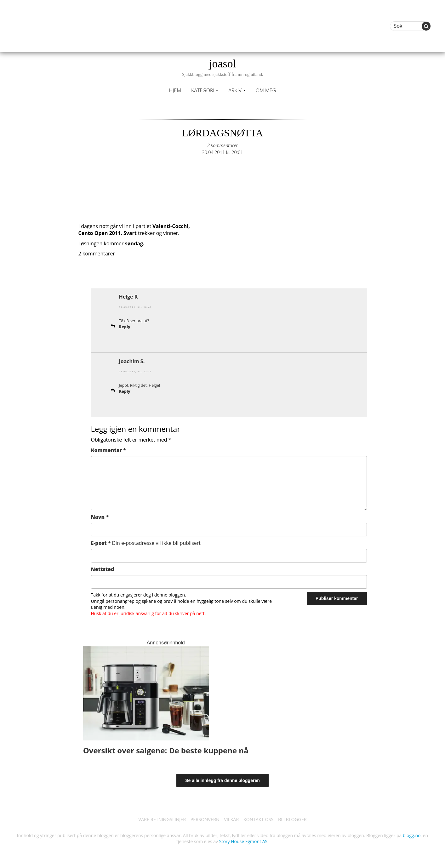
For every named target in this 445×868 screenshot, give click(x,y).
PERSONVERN (203, 819)
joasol (222, 67)
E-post (146, 542)
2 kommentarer (223, 145)
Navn (100, 516)
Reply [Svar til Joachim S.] (125, 391)
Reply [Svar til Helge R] (125, 326)
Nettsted (103, 568)
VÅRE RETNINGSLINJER (156, 819)
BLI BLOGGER (300, 819)
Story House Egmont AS (243, 842)
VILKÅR (232, 819)
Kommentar (108, 449)
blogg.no (412, 836)
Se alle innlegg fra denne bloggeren (222, 780)
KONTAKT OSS (262, 819)
